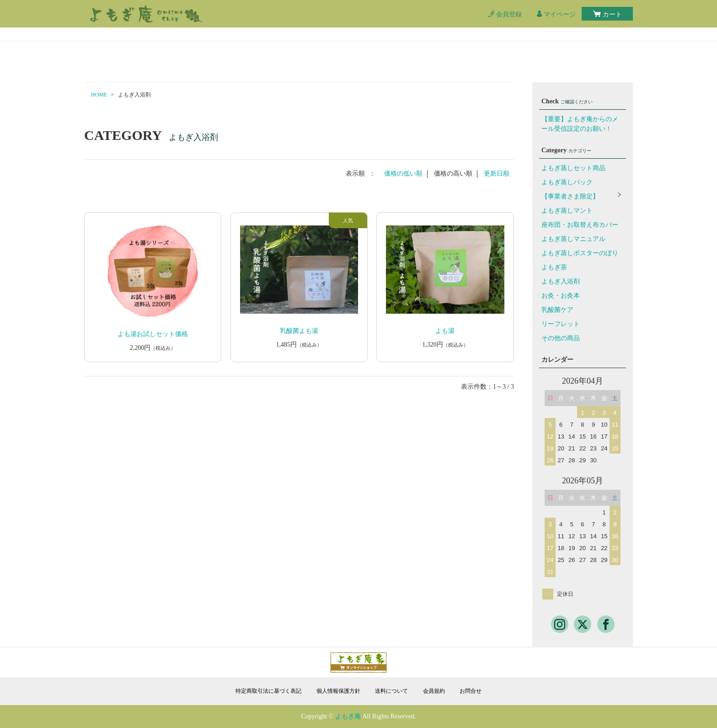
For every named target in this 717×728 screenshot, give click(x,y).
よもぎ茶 (554, 267)
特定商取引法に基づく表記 (268, 691)
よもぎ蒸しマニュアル (573, 239)
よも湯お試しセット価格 (153, 334)
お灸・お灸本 (561, 296)
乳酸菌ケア (557, 310)
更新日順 (497, 174)
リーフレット (561, 324)
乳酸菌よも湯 (299, 331)
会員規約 (434, 691)
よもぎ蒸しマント (567, 211)
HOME (99, 95)
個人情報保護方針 (338, 691)
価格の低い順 (403, 174)
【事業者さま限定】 (570, 196)
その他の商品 (561, 338)
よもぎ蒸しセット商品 (573, 168)
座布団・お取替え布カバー (580, 225)
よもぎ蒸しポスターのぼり (580, 253)
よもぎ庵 (348, 716)
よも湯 (445, 331)
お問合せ (471, 691)
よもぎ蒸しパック (567, 182)
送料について (391, 691)
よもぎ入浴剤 (561, 281)
